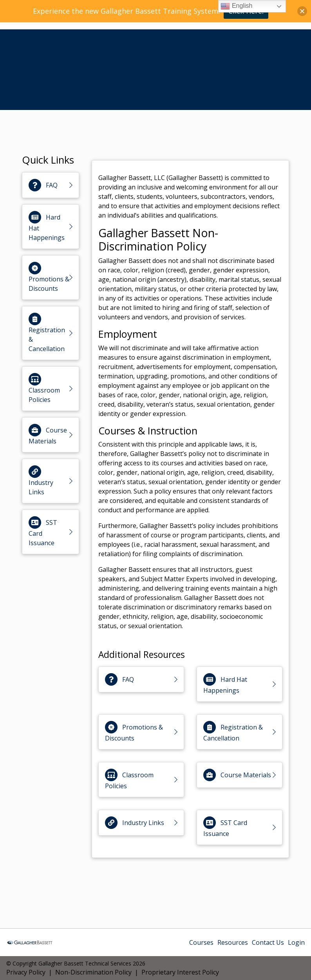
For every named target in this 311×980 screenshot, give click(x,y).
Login (296, 942)
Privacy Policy (26, 972)
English (236, 6)
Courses (201, 942)
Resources (233, 942)
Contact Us (268, 942)
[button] (302, 11)
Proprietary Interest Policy (180, 972)
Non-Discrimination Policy (93, 972)
